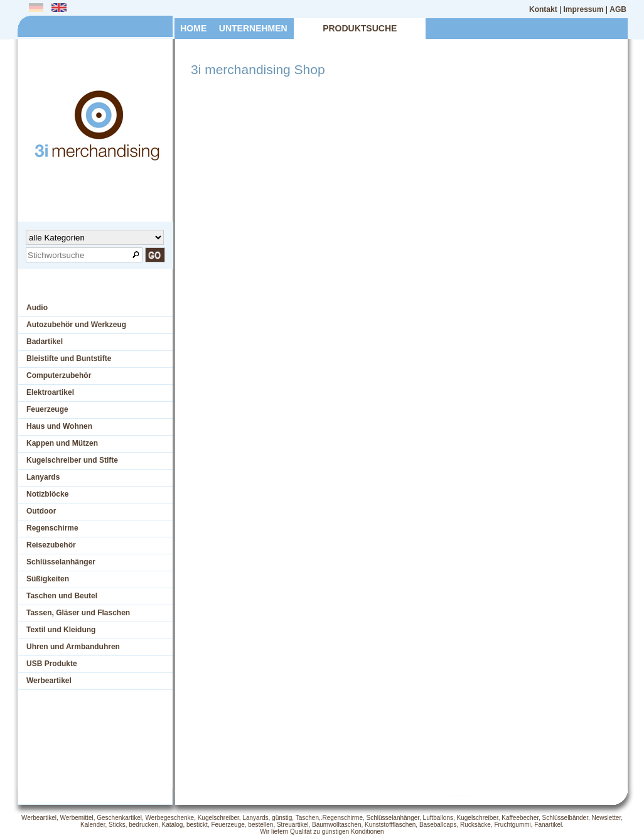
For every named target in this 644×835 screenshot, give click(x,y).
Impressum (584, 9)
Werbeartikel (49, 681)
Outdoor (41, 511)
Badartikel (45, 342)
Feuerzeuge (47, 409)
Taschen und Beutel (62, 596)
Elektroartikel (50, 392)
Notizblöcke (47, 494)
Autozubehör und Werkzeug (76, 325)
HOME (193, 28)
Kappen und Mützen (62, 443)
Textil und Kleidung (61, 630)
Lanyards (43, 477)
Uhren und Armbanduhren (73, 647)
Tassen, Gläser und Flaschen (78, 613)
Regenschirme (52, 528)
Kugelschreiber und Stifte (72, 460)
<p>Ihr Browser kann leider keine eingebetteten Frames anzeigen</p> (398, 441)
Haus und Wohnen (59, 426)
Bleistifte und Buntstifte (69, 358)
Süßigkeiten (48, 579)
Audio (37, 308)
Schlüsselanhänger (61, 562)
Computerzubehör (59, 375)
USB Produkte (52, 664)
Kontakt (543, 9)
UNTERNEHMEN (253, 28)
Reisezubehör (51, 545)
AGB (618, 9)
